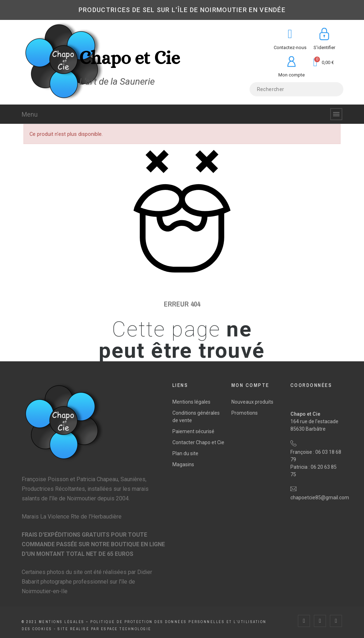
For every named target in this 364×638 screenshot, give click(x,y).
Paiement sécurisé (193, 431)
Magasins (183, 464)
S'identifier (324, 47)
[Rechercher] (296, 89)
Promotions (245, 413)
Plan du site (185, 453)
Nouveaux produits (252, 402)
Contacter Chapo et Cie (198, 442)
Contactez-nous (290, 47)
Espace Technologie (126, 629)
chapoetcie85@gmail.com (320, 498)
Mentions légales (191, 402)
